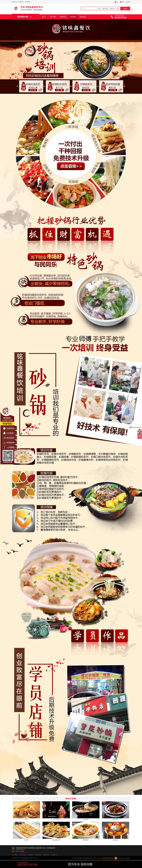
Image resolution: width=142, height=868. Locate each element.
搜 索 (125, 9)
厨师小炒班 (105, 8)
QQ (117, 2)
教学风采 (38, 855)
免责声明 (46, 855)
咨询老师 (60, 864)
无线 (129, 2)
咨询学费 (46, 864)
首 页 (44, 17)
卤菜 (99, 8)
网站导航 (28, 2)
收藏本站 (21, 2)
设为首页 (14, 2)
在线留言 (83, 17)
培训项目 (73, 17)
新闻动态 (63, 17)
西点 (118, 8)
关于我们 (53, 17)
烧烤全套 (112, 8)
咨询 (123, 2)
